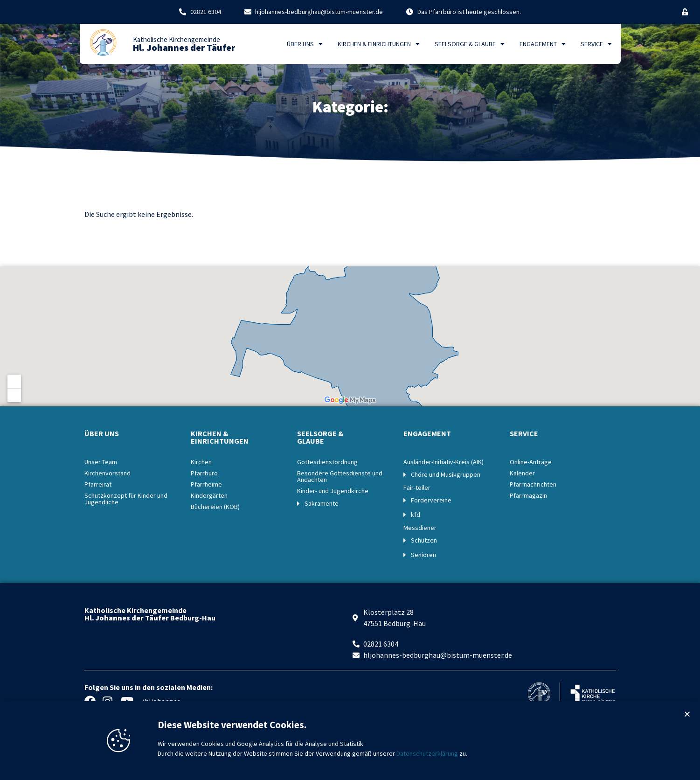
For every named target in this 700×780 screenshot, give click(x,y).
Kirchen (201, 462)
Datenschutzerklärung (427, 761)
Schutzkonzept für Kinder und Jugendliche (126, 499)
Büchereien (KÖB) (215, 507)
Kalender (522, 473)
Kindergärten (209, 495)
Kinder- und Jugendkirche (333, 491)
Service (596, 44)
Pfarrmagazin (528, 495)
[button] (687, 722)
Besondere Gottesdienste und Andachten (340, 476)
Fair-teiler (417, 487)
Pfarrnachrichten (533, 484)
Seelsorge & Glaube (470, 44)
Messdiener (420, 528)
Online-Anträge (531, 462)
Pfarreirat (98, 484)
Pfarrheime (206, 484)
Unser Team (101, 462)
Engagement (543, 44)
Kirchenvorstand (107, 473)
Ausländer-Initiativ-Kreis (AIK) (444, 462)
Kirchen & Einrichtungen (379, 44)
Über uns (305, 44)
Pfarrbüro (204, 473)
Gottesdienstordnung (327, 462)
